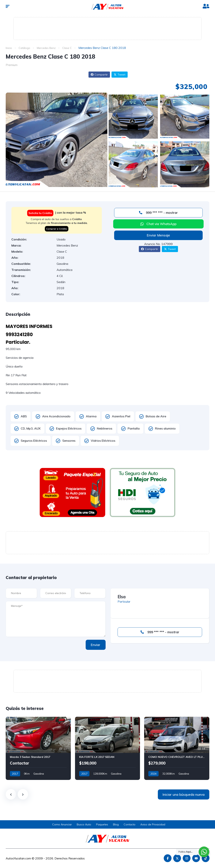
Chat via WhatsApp (161, 224)
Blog (116, 825)
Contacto (130, 825)
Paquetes (102, 825)
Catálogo (25, 48)
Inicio (9, 48)
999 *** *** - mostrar (158, 213)
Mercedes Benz (49, 48)
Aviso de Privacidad (153, 825)
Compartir (99, 75)
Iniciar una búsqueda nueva (184, 795)
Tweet (120, 75)
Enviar (93, 645)
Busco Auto (84, 825)
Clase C (72, 48)
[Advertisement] (107, 28)
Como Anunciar (62, 825)
